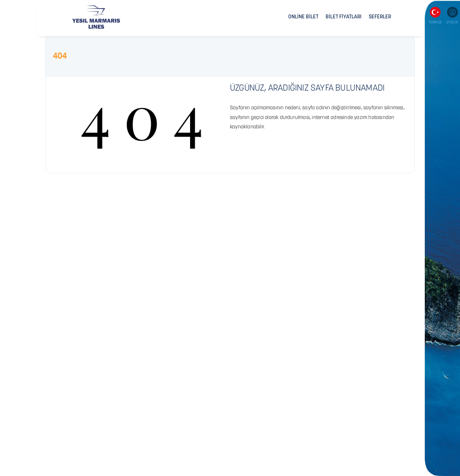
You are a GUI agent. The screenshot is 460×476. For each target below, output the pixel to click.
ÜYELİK (452, 22)
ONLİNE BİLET (303, 17)
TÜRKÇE (435, 22)
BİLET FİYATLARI (344, 17)
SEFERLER (380, 17)
